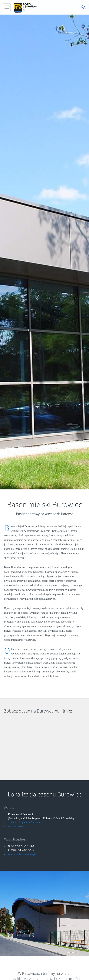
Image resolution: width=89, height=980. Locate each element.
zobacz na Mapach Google (22, 854)
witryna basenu (16, 826)
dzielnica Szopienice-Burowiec (25, 822)
